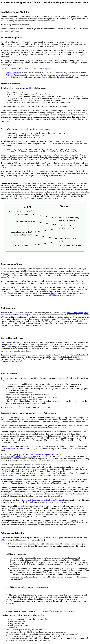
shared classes (21, 316)
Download (5, 343)
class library (20, 449)
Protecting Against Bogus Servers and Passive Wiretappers (28, 75)
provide (29, 88)
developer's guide (8, 449)
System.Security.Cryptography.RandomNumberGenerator (41, 501)
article (41, 497)
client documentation (75, 313)
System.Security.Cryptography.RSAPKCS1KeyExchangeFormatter (26, 474)
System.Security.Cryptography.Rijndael (43, 455)
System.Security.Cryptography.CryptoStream (18, 457)
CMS (3, 541)
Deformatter (78, 474)
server (52, 294)
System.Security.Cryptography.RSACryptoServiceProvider (23, 468)
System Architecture (13, 73)
